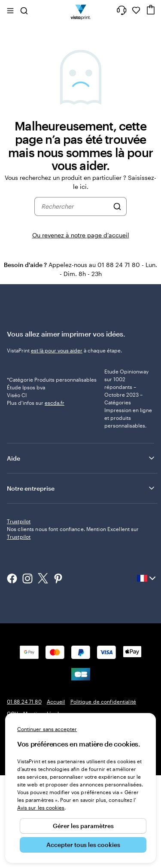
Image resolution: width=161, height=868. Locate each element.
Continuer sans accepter (47, 729)
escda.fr (55, 431)
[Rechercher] (117, 206)
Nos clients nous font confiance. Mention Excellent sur (73, 625)
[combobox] (75, 206)
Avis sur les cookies (41, 807)
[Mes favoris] (136, 10)
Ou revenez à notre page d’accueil (81, 235)
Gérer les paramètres (83, 826)
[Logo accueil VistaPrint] (80, 10)
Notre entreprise (81, 524)
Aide (81, 494)
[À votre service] (122, 10)
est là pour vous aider (57, 350)
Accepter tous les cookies (83, 845)
